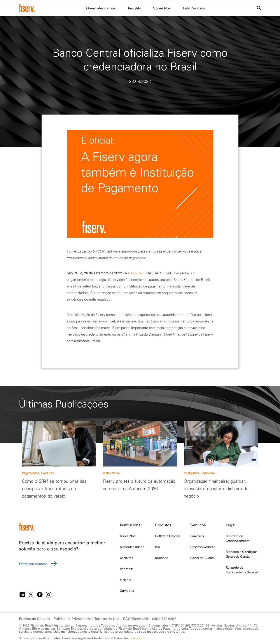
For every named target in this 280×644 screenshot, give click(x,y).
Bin (157, 547)
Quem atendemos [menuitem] (101, 8)
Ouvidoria (127, 591)
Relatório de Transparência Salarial (242, 570)
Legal (231, 525)
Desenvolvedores (203, 547)
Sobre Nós (128, 536)
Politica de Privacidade (72, 619)
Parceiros (197, 536)
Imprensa (127, 569)
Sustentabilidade (132, 547)
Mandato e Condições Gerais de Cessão (241, 554)
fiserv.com (138, 638)
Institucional (131, 525)
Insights (125, 580)
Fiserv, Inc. (136, 273)
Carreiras (126, 558)
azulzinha (162, 558)
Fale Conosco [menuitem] (194, 8)
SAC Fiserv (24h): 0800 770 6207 (150, 619)
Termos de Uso (107, 619)
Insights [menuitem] (134, 8)
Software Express (168, 536)
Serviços (198, 525)
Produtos (163, 525)
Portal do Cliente (202, 558)
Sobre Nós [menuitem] (162, 8)
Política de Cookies (35, 619)
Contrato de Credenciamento (238, 538)
